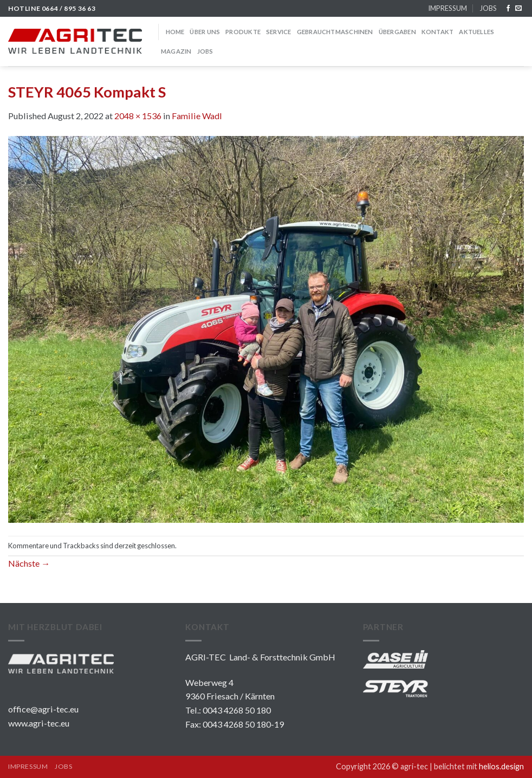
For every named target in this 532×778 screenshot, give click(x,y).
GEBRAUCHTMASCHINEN (335, 32)
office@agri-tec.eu (43, 709)
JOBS (488, 8)
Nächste (29, 563)
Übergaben (397, 32)
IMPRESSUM (447, 8)
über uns (205, 32)
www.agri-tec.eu (39, 723)
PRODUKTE (243, 32)
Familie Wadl (197, 116)
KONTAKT (438, 32)
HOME (175, 32)
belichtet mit (479, 766)
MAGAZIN (176, 51)
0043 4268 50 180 (237, 710)
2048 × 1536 (138, 116)
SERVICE (279, 32)
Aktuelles (476, 32)
